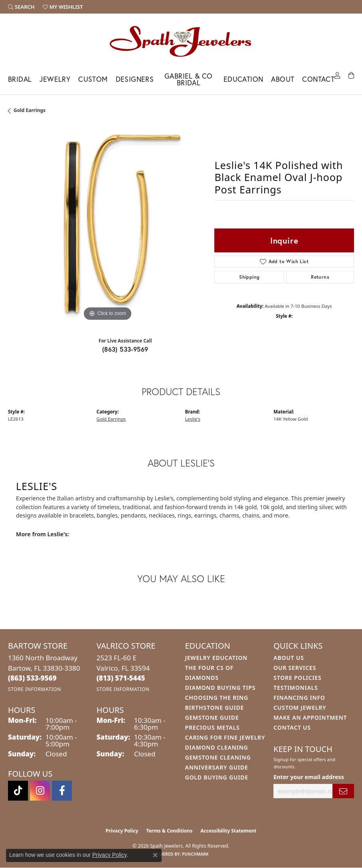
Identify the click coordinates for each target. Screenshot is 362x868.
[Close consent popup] (155, 855)
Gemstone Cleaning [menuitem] (218, 757)
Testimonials (296, 688)
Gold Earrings (30, 110)
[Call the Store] (32, 678)
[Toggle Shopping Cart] (351, 75)
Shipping (249, 277)
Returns (320, 277)
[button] (21, 7)
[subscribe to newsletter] (343, 791)
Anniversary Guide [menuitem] (217, 767)
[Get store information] (35, 689)
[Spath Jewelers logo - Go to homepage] (181, 41)
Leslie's (193, 419)
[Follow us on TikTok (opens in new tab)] (18, 791)
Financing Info (299, 698)
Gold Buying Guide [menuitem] (217, 777)
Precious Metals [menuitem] (213, 727)
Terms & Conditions (169, 831)
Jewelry (55, 79)
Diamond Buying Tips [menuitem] (221, 688)
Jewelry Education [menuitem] (217, 658)
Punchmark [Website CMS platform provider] (195, 854)
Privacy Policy (122, 831)
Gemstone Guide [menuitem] (212, 717)
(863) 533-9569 (125, 349)
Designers (135, 79)
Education (243, 79)
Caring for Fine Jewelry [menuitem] (225, 737)
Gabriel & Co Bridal (189, 80)
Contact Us (292, 727)
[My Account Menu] (337, 75)
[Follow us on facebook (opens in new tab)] (62, 791)
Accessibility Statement (228, 831)
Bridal (20, 79)
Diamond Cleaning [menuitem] (217, 747)
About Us (289, 658)
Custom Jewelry (300, 708)
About (283, 79)
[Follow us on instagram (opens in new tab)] (40, 791)
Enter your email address (309, 777)
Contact (318, 79)
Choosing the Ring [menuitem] (217, 698)
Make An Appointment (310, 717)
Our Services (295, 668)
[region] (107, 224)
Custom (93, 79)
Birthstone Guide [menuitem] (215, 708)
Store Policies (297, 678)
